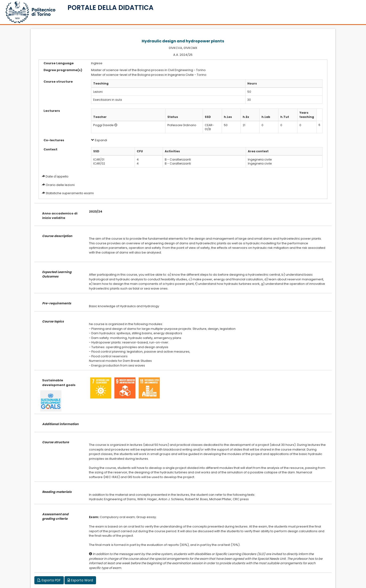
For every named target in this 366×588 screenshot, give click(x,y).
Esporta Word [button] (80, 580)
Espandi (99, 140)
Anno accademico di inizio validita (60, 216)
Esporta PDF (49, 580)
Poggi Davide (103, 125)
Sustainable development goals (59, 383)
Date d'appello (57, 176)
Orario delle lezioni (60, 185)
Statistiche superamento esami (70, 193)
